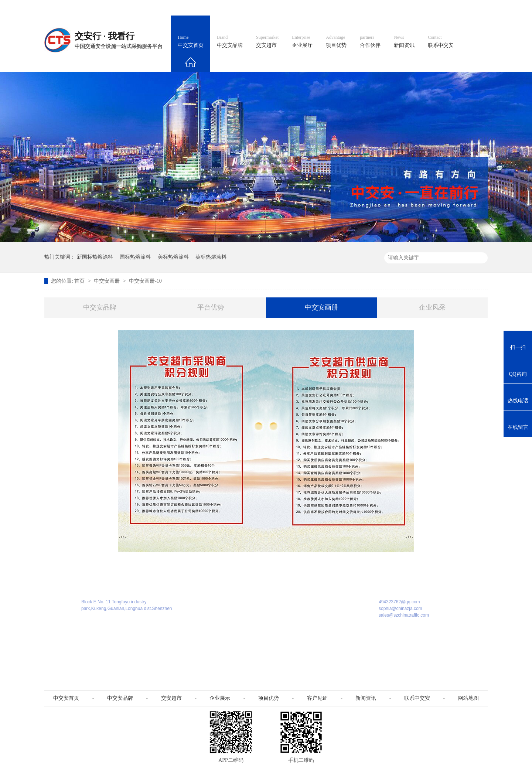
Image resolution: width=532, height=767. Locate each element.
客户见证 (317, 698)
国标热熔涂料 (135, 257)
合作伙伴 (370, 42)
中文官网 (287, 8)
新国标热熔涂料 (95, 257)
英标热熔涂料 (211, 257)
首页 (80, 281)
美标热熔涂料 (173, 257)
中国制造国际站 (398, 8)
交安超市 (267, 42)
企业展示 (220, 698)
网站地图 (439, 8)
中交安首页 (191, 42)
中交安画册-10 (145, 281)
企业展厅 (302, 42)
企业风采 (432, 307)
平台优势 (211, 307)
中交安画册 (108, 281)
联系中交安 (441, 42)
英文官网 (320, 8)
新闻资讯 (404, 42)
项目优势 (336, 42)
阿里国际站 (355, 8)
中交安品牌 (230, 42)
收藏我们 (472, 8)
